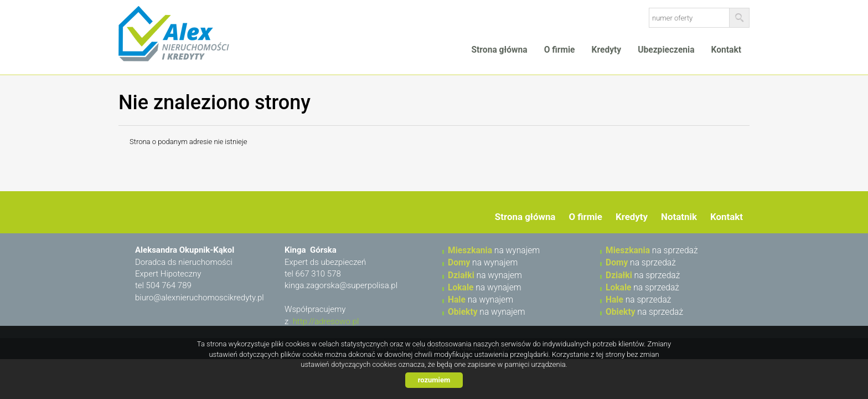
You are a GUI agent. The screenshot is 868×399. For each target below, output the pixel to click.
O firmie (560, 50)
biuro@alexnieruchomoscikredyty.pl (200, 298)
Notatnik (679, 217)
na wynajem (494, 250)
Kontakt (726, 50)
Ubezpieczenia (666, 50)
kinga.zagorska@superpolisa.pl (341, 285)
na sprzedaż (652, 250)
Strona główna (499, 50)
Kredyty (607, 50)
